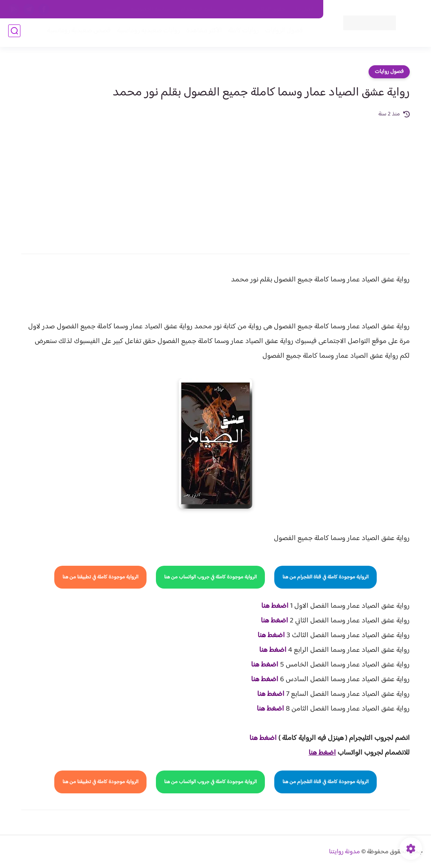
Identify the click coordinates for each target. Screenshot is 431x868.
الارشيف (112, 9)
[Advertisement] (215, 180)
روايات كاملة (241, 33)
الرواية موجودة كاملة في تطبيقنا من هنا (100, 577)
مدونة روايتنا (344, 852)
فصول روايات (389, 72)
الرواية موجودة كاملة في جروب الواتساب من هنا (210, 577)
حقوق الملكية (271, 9)
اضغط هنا (275, 606)
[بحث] (14, 33)
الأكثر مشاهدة (201, 33)
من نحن (237, 9)
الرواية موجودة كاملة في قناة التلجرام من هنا (325, 577)
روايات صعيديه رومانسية (146, 33)
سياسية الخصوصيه (150, 9)
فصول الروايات (281, 33)
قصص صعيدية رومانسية (76, 33)
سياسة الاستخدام (199, 9)
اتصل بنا (305, 9)
